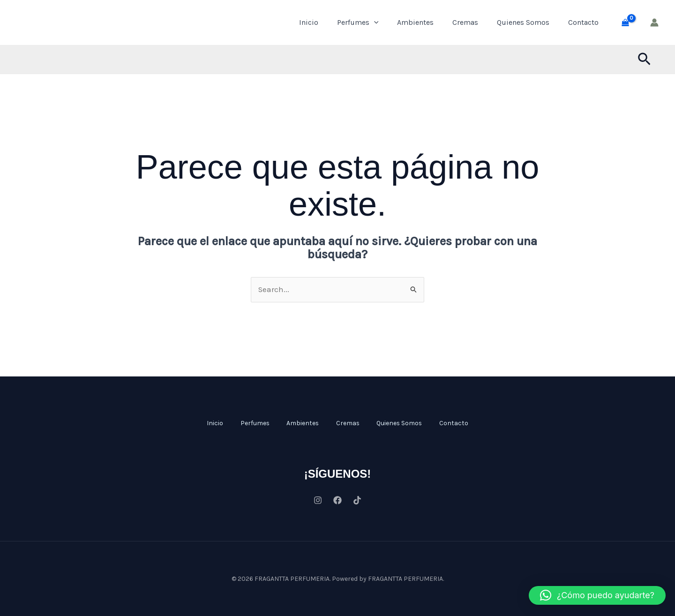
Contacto (583, 22)
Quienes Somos (523, 22)
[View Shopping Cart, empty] (625, 23)
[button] (644, 60)
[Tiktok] (357, 500)
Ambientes (415, 22)
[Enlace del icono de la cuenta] (654, 23)
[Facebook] (337, 500)
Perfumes (358, 23)
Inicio (309, 22)
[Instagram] (318, 500)
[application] (374, 23)
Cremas (465, 22)
